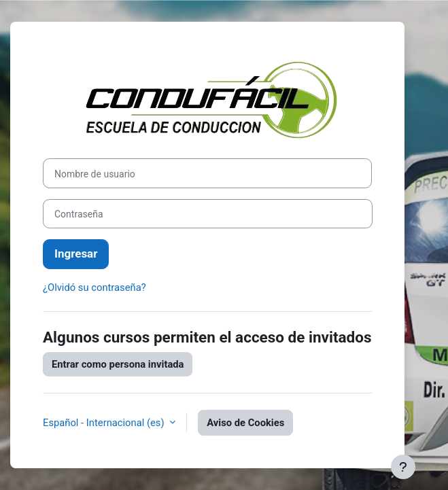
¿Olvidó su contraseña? (94, 287)
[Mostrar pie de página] (403, 467)
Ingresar (76, 253)
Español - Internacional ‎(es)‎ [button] (105, 423)
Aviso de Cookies (245, 423)
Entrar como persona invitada (118, 364)
